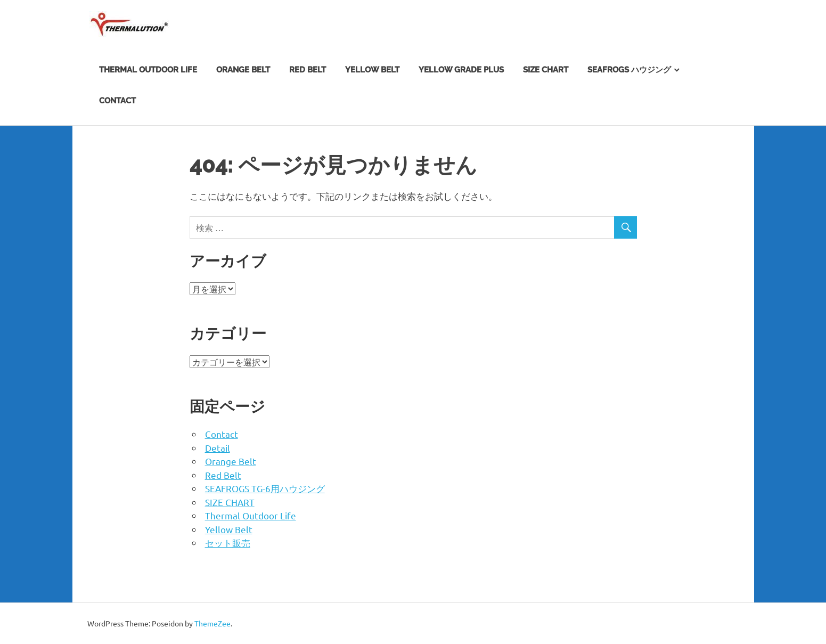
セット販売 (228, 543)
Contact (117, 101)
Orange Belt (243, 70)
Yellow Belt (372, 70)
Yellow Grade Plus (461, 70)
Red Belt (308, 70)
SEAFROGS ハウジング (629, 70)
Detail (218, 448)
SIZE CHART (546, 70)
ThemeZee (212, 623)
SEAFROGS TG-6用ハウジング (265, 488)
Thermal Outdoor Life (148, 70)
